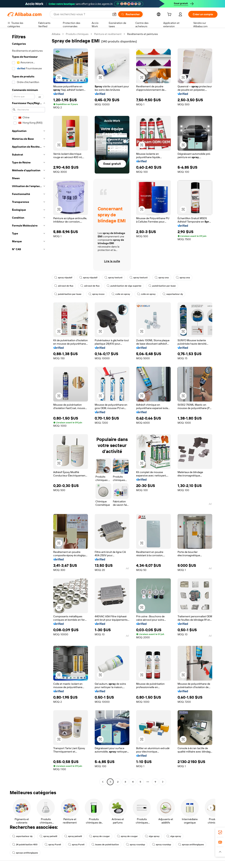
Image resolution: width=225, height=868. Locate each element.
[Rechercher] (130, 14)
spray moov (96, 294)
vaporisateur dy (173, 294)
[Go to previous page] (103, 782)
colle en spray (121, 294)
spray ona (162, 278)
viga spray (152, 836)
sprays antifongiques (191, 845)
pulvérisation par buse (162, 286)
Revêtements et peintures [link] (142, 34)
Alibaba (56, 34)
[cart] (170, 15)
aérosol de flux (64, 286)
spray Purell (53, 845)
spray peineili (48, 836)
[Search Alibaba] (81, 14)
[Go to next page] (163, 782)
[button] (114, 14)
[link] (220, 832)
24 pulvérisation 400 (25, 845)
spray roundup (135, 845)
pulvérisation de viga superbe (124, 286)
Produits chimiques (77, 34)
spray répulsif (63, 278)
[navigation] (28, 408)
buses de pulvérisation (105, 845)
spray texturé (113, 278)
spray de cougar (99, 836)
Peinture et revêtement (108, 34)
